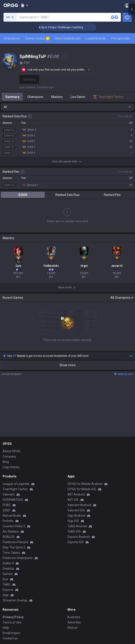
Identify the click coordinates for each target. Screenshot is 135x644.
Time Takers (11, 553)
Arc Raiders (11, 531)
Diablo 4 (8, 563)
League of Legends (16, 484)
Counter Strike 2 (14, 526)
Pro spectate (121, 38)
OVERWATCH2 (13, 500)
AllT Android (76, 494)
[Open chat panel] (132, 79)
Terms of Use (12, 622)
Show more (68, 365)
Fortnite (8, 521)
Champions (12, 38)
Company (9, 456)
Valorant (9, 494)
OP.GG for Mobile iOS (82, 489)
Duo (5, 579)
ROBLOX (9, 537)
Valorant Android (79, 505)
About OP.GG (11, 451)
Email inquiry (11, 633)
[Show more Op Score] (131, 356)
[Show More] (24, 5)
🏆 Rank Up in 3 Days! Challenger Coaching (72, 27)
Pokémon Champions (18, 558)
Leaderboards (96, 38)
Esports (8, 590)
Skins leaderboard (68, 38)
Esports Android (79, 537)
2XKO (7, 510)
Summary (12, 97)
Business (74, 617)
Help (6, 628)
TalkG (7, 584)
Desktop (8, 569)
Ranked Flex (112, 195)
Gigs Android (76, 516)
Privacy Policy (13, 617)
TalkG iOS (74, 531)
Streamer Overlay (15, 600)
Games (8, 574)
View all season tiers (67, 161)
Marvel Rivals (12, 516)
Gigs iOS (73, 521)
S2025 (23, 195)
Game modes (37, 38)
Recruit (72, 628)
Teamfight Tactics (15, 489)
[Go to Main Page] (11, 5)
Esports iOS (76, 542)
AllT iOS (73, 500)
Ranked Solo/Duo (67, 195)
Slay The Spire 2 (14, 547)
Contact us (10, 638)
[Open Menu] (127, 5)
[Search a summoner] (114, 17)
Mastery (57, 97)
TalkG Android (77, 526)
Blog (6, 462)
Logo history (11, 467)
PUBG (7, 505)
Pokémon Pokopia (15, 542)
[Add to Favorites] (64, 56)
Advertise (74, 622)
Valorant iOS (76, 510)
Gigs (6, 595)
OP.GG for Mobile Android (85, 484)
